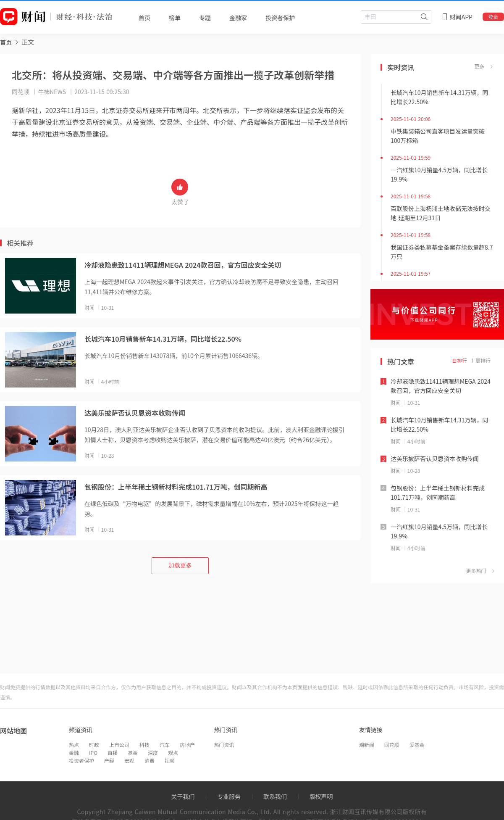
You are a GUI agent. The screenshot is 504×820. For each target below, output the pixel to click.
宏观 (129, 761)
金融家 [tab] (238, 18)
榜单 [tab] (175, 18)
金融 (74, 753)
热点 (74, 745)
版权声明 (321, 796)
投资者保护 (81, 761)
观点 (173, 753)
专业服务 (229, 796)
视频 (170, 761)
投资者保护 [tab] (280, 18)
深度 (153, 753)
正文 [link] (28, 42)
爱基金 (417, 745)
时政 (94, 745)
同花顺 (392, 745)
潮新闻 (367, 745)
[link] (6, 42)
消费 (150, 761)
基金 (133, 753)
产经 (109, 761)
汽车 (165, 745)
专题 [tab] (205, 18)
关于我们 (183, 796)
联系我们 (275, 796)
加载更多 (180, 565)
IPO (93, 753)
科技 (144, 745)
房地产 (187, 745)
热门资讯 (224, 745)
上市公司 (119, 745)
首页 (6, 42)
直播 (113, 753)
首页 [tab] (144, 18)
